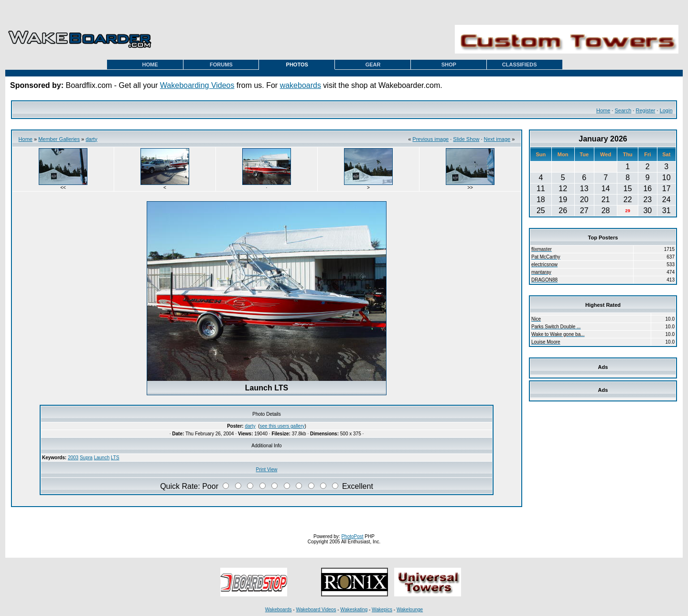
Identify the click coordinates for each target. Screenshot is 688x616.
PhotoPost (352, 536)
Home (603, 110)
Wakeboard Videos (316, 610)
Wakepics (382, 610)
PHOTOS (297, 65)
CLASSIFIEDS (520, 65)
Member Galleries (59, 139)
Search (623, 110)
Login (666, 110)
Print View (267, 470)
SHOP (449, 65)
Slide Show (466, 139)
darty (91, 139)
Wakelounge (410, 610)
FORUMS (221, 65)
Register (645, 110)
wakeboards (301, 85)
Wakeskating (354, 610)
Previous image (430, 139)
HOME (150, 65)
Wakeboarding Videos (197, 85)
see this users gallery (282, 426)
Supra (86, 458)
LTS (115, 458)
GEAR (373, 65)
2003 (73, 458)
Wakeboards (279, 610)
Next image (497, 139)
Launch (102, 458)
